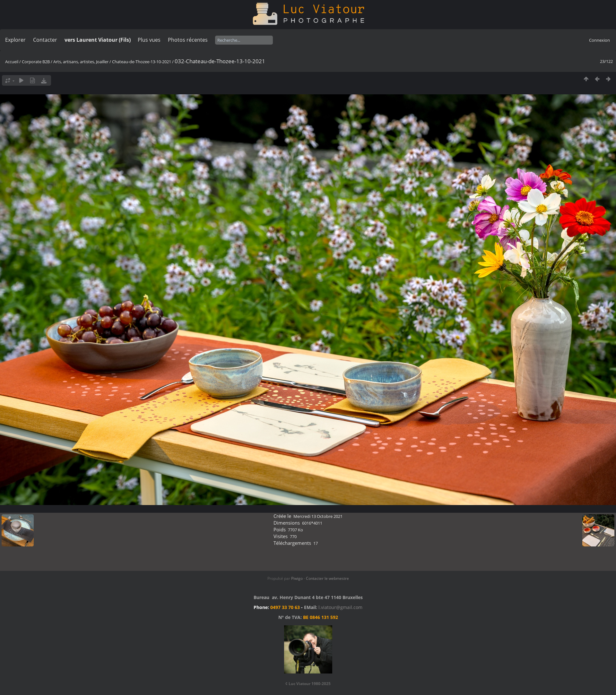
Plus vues (149, 40)
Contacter (45, 40)
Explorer (15, 40)
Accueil (12, 62)
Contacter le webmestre (327, 578)
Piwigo (297, 578)
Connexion (599, 40)
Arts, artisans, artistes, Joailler (81, 62)
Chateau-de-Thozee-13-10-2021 (142, 62)
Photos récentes (188, 40)
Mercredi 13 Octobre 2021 (318, 516)
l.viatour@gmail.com (340, 607)
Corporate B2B (36, 62)
